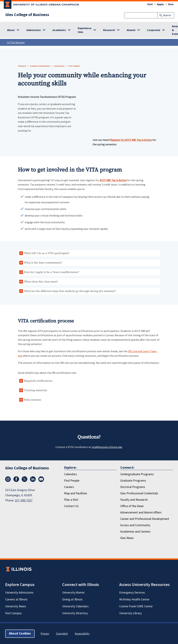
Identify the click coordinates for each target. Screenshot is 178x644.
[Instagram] (8, 479)
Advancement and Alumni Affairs (141, 512)
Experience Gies (85, 30)
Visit (150, 4)
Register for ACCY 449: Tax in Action (131, 140)
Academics (59, 30)
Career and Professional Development (145, 519)
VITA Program (74, 66)
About (11, 30)
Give (171, 4)
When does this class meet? (41, 282)
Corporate (154, 30)
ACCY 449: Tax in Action (113, 180)
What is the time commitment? (43, 263)
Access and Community (135, 525)
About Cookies (20, 634)
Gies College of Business (27, 15)
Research (109, 30)
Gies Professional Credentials (139, 493)
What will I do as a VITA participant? (47, 253)
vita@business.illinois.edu (107, 447)
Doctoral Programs (133, 487)
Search (167, 15)
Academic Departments (40, 66)
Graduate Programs (133, 481)
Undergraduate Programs (137, 474)
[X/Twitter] (25, 479)
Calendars (71, 474)
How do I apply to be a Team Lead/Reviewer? (52, 272)
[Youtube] (41, 479)
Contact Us (71, 506)
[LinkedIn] (33, 479)
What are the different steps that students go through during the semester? (70, 291)
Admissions (34, 30)
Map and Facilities (76, 493)
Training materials (36, 390)
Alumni (131, 30)
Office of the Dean (132, 506)
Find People (72, 481)
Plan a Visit (71, 500)
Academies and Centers (135, 532)
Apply (160, 4)
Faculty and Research (134, 500)
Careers (69, 487)
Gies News (127, 538)
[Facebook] (16, 479)
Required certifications (38, 381)
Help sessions (33, 400)
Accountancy (59, 66)
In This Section (90, 42)
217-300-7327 (24, 500)
